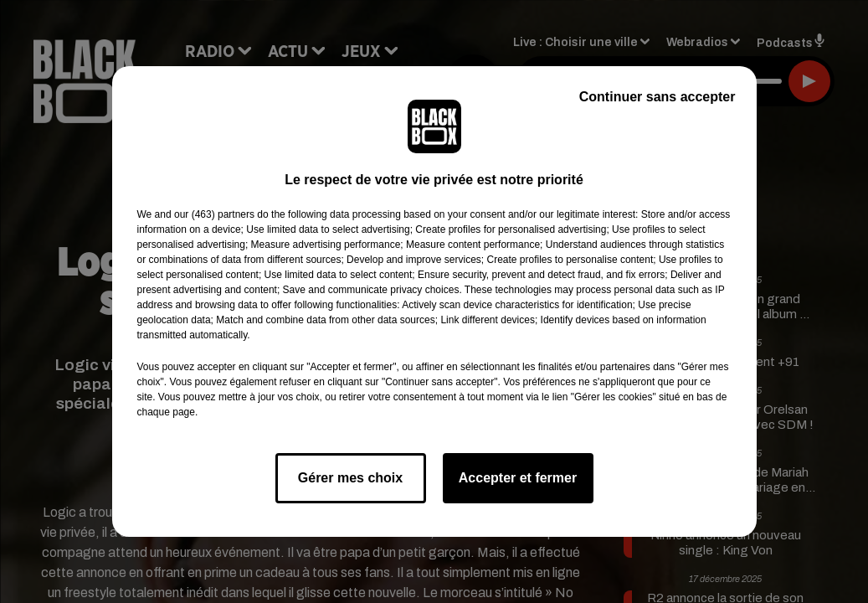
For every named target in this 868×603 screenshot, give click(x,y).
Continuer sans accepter (657, 97)
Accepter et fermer (518, 478)
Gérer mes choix (350, 478)
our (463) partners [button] (214, 214)
